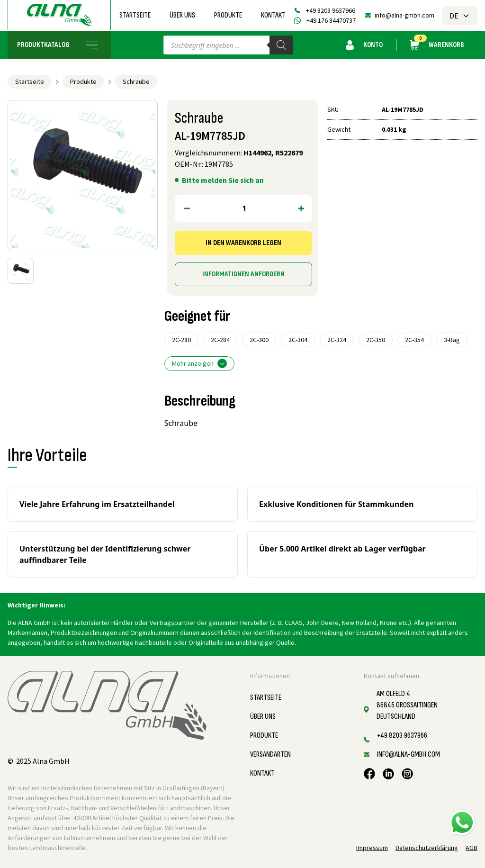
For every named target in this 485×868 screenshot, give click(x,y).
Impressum (372, 848)
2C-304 (298, 340)
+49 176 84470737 (331, 20)
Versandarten (270, 755)
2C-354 (414, 340)
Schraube (136, 81)
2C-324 (337, 340)
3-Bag (452, 340)
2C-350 (376, 340)
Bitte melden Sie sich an (223, 180)
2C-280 (181, 340)
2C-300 (259, 340)
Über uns (182, 15)
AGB (472, 848)
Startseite (135, 15)
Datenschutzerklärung (427, 848)
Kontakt (273, 15)
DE (460, 16)
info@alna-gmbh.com (404, 15)
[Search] (281, 45)
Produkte (228, 15)
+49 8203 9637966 (331, 10)
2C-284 (220, 340)
